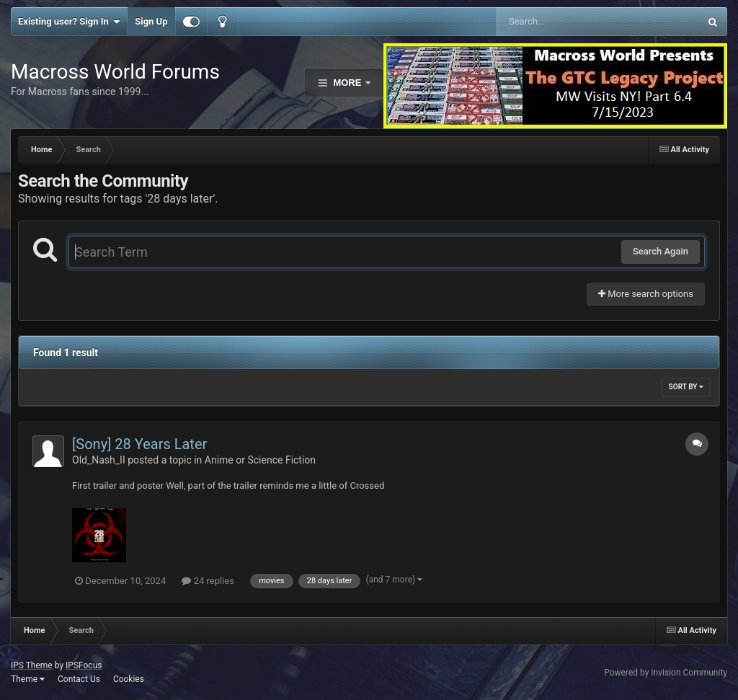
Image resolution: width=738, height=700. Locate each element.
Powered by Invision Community (666, 673)
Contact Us (79, 679)
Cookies (129, 679)
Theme (28, 679)
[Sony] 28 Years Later (139, 444)
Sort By (686, 387)
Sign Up (151, 21)
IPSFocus (84, 665)
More (347, 83)
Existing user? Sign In (69, 22)
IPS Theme (32, 665)
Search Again (661, 251)
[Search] (562, 22)
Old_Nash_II (99, 460)
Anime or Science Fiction (260, 460)
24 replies (208, 581)
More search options (646, 294)
